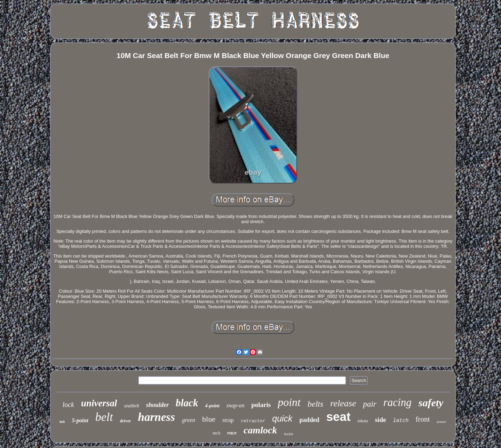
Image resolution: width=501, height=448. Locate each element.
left (62, 422)
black (187, 403)
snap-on (236, 405)
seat (339, 417)
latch (401, 421)
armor (442, 422)
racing (397, 402)
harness (157, 417)
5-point (80, 420)
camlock (260, 430)
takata (363, 421)
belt (104, 417)
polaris (261, 405)
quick (282, 418)
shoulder (157, 405)
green (189, 420)
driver (126, 421)
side (381, 420)
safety (431, 403)
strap (228, 420)
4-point (212, 406)
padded (309, 420)
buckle (289, 434)
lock (68, 405)
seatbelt (132, 406)
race (232, 433)
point (289, 402)
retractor (253, 421)
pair (369, 404)
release (343, 403)
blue (209, 419)
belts (315, 404)
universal (99, 403)
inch (216, 433)
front (423, 419)
